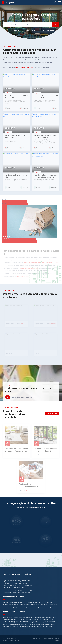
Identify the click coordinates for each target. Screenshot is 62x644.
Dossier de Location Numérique (36, 625)
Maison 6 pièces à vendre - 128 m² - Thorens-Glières (17, 580)
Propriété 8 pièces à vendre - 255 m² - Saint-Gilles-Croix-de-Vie (20, 589)
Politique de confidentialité (10, 641)
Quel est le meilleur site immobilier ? (32, 618)
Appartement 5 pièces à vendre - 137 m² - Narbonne (17, 593)
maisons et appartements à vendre (25, 67)
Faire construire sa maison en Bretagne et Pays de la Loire (34, 621)
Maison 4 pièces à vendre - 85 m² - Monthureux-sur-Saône (19, 591)
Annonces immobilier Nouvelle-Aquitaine (13, 604)
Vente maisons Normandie (10, 606)
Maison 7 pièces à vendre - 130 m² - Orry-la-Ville (16, 584)
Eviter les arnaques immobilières (45, 619)
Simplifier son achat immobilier (10, 621)
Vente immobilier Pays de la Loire (44, 602)
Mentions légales (11, 638)
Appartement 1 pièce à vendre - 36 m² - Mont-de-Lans (18, 582)
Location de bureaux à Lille (19, 626)
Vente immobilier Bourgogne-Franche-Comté (19, 608)
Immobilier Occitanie (8, 602)
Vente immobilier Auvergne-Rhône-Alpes (24, 602)
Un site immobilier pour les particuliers (12, 618)
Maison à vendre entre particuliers (27, 619)
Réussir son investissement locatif (22, 623)
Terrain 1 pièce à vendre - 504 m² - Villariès (15, 587)
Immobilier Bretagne (23, 606)
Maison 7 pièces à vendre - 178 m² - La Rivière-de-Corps (18, 586)
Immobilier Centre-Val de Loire (36, 606)
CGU (4, 638)
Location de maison (47, 618)
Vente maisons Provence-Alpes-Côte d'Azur (42, 608)
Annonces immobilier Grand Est (32, 604)
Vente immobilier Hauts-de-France (49, 604)
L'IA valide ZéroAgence (46, 626)
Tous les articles (52, 413)
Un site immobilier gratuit (33, 626)
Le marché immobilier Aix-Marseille (18, 625)
